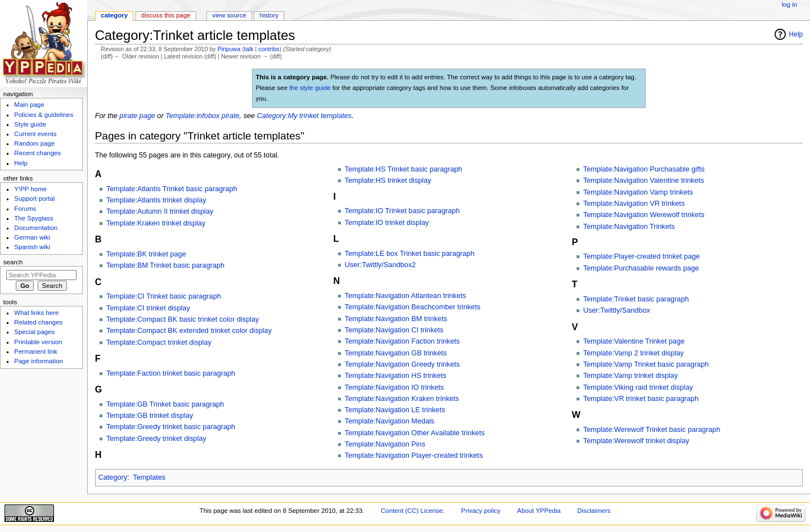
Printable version (38, 342)
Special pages (34, 332)
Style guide (30, 124)
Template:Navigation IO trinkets (394, 387)
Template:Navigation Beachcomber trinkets (413, 307)
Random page (34, 143)
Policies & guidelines (44, 115)
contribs (269, 49)
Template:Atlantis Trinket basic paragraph (172, 189)
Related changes (38, 322)
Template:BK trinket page (146, 254)
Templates (149, 477)
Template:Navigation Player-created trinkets (414, 456)
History (269, 15)
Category (113, 477)
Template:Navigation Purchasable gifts (644, 169)
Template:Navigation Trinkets (629, 227)
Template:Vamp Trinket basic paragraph (646, 364)
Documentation (36, 228)
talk (249, 49)
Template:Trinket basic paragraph (636, 299)
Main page (29, 105)
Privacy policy (481, 511)
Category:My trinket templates (305, 116)
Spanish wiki (32, 247)
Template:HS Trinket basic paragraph (404, 169)
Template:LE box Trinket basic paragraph (410, 254)
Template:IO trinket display (387, 223)
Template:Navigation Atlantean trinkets (406, 296)
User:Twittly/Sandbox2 (380, 265)
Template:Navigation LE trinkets (395, 410)
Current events (35, 134)
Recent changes (37, 153)
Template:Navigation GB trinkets (396, 353)
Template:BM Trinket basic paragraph (165, 265)
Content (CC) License (412, 511)
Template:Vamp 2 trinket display (634, 353)
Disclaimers (594, 511)
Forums (25, 209)
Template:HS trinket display (388, 181)
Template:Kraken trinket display (156, 223)
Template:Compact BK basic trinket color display (183, 319)
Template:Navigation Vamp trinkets (638, 192)
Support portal (34, 199)
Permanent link (35, 351)
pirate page (137, 116)
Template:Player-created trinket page (642, 256)
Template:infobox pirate (202, 116)
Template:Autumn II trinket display (160, 211)
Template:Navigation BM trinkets (396, 319)
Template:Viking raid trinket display (638, 387)
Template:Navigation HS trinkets (396, 376)
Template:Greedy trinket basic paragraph (171, 427)
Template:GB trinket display (150, 416)
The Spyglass (33, 218)
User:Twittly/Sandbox (617, 310)
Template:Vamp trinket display (631, 376)
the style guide (310, 88)
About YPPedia (539, 511)
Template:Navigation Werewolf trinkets (644, 215)
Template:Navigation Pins (385, 444)
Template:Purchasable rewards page (641, 268)
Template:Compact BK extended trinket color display (189, 331)
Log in (789, 4)
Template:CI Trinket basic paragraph (164, 296)
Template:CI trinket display (148, 308)
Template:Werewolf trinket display (636, 441)
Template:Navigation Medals (390, 421)
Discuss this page (166, 15)
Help (796, 34)
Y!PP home (30, 189)
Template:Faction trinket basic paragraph (171, 373)
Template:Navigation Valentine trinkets (644, 181)
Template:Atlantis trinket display (156, 200)
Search (13, 262)
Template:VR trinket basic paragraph (641, 399)
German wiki (32, 237)
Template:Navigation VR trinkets (634, 204)
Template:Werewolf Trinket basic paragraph (652, 430)
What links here (36, 313)
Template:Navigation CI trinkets (394, 330)
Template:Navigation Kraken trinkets (402, 399)
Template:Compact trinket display (159, 342)
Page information (39, 361)
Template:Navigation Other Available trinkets (415, 433)
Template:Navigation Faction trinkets (402, 341)
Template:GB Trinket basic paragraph (165, 404)
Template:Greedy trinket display (156, 439)
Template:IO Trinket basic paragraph (402, 211)
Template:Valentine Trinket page (634, 341)
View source (229, 15)
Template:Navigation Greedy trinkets (402, 364)
